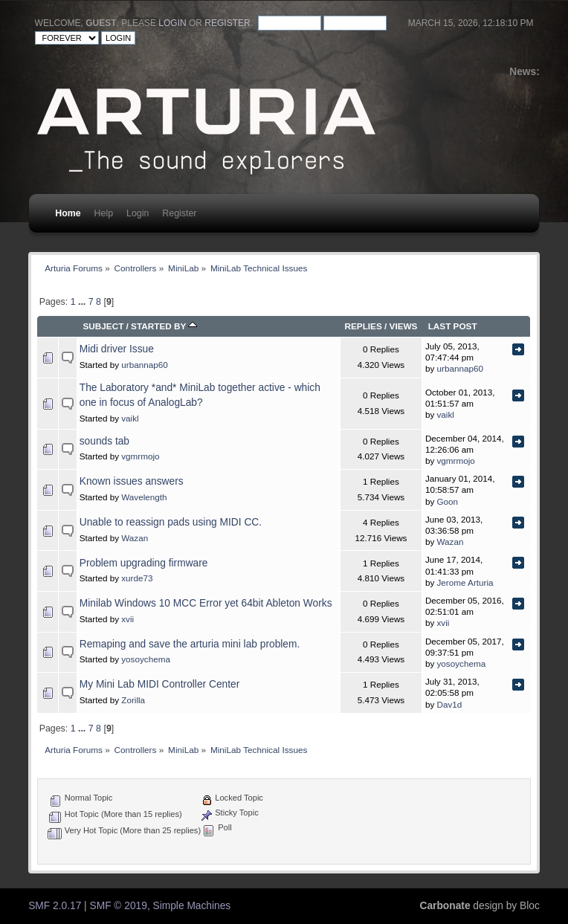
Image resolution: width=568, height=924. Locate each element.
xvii (128, 619)
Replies (363, 326)
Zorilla (133, 700)
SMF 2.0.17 (55, 906)
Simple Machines (192, 906)
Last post (453, 326)
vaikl (130, 418)
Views (404, 326)
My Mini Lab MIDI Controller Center (159, 684)
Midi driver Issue (117, 349)
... (83, 302)
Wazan (135, 538)
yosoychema (146, 659)
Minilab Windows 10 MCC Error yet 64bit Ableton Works (206, 603)
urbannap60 (144, 365)
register (227, 23)
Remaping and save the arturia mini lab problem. (190, 644)
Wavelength (144, 497)
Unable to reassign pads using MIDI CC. (171, 522)
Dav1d (450, 704)
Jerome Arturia (465, 582)
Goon (448, 501)
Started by (164, 326)
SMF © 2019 (119, 906)
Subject (103, 326)
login (172, 23)
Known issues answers (132, 481)
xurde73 (137, 578)
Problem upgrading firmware (144, 563)
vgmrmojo (140, 456)
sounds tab (104, 441)
